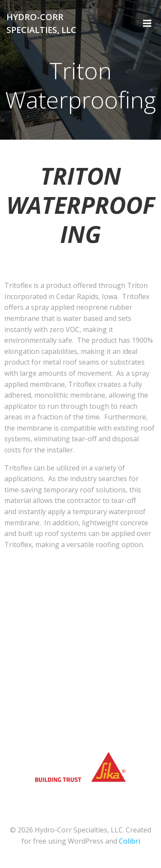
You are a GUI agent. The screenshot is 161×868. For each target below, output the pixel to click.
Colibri (129, 841)
